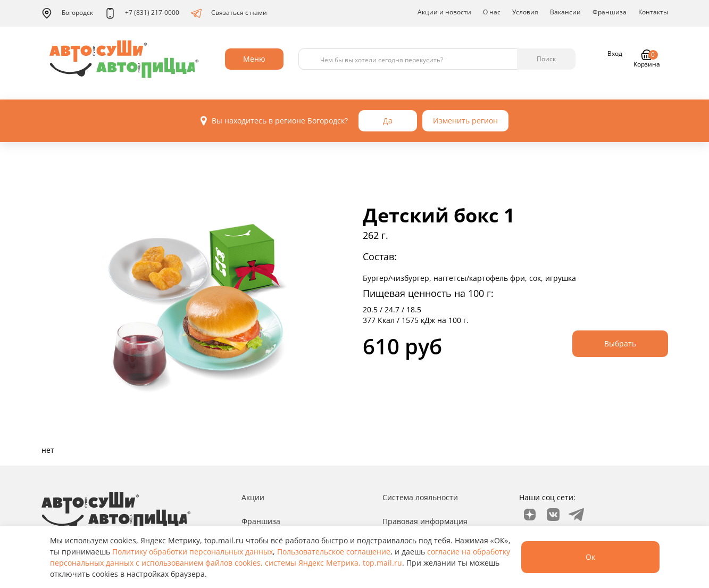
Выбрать (620, 343)
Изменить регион (465, 121)
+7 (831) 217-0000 (142, 13)
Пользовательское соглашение (334, 552)
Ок (590, 557)
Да (388, 121)
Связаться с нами (229, 13)
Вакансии (565, 12)
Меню (254, 59)
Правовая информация (425, 521)
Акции (253, 497)
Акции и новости (444, 12)
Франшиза (610, 12)
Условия (525, 12)
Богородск (67, 13)
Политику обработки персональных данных (193, 552)
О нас (492, 12)
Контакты (653, 12)
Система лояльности (420, 497)
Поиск (546, 59)
